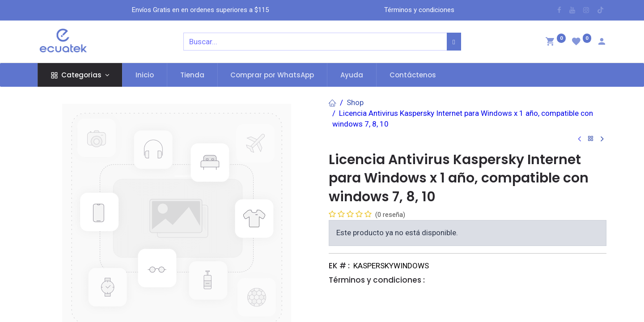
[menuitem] (145, 75)
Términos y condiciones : (377, 280)
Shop (355, 102)
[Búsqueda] (454, 42)
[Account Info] (602, 42)
